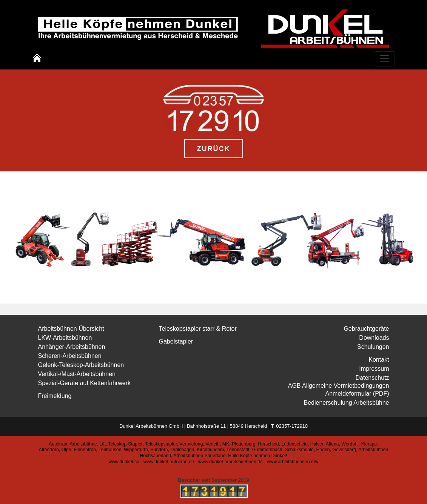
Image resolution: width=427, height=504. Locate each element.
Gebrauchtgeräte (366, 329)
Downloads (374, 338)
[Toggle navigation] (384, 59)
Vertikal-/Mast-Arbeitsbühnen (77, 374)
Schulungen (373, 347)
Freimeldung (55, 396)
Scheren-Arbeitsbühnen (70, 356)
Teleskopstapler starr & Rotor (198, 329)
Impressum (374, 369)
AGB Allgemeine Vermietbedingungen (339, 386)
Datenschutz (372, 378)
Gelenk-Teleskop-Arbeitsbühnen (81, 365)
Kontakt (379, 360)
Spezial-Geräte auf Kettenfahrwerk (84, 383)
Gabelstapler (176, 341)
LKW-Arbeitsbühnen (65, 338)
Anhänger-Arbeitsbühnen (72, 347)
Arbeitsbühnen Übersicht (71, 329)
